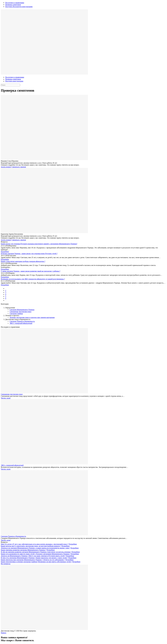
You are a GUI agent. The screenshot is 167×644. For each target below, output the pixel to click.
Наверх (4, 633)
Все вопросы (6, 564)
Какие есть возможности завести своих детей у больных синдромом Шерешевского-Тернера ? (36, 554)
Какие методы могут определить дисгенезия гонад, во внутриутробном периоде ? (31, 546)
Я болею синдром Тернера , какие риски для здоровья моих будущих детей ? (29, 254)
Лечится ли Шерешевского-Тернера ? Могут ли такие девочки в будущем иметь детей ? (33, 556)
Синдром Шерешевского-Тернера (22, 310)
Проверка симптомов (13, 5)
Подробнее (5, 252)
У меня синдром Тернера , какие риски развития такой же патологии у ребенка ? (31, 271)
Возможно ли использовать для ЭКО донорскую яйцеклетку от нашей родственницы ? (33, 279)
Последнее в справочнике (15, 3)
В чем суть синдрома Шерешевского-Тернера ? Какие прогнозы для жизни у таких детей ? (34, 558)
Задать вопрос (6, 167)
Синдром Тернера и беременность (22, 321)
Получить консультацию (14, 81)
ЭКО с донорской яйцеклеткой (21, 323)
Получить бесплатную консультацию (19, 7)
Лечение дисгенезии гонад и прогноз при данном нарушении (32, 317)
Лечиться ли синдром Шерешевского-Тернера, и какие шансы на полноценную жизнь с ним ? (35, 548)
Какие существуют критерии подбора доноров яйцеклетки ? (23, 261)
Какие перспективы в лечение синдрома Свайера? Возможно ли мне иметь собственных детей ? (36, 562)
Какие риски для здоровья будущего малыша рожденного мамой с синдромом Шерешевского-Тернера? (39, 244)
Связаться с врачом (19, 167)
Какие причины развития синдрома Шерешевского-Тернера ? (24, 550)
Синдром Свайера (16, 314)
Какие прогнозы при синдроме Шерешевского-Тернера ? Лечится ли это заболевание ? (33, 560)
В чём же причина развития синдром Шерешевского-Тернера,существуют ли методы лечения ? (36, 552)
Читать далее (6, 398)
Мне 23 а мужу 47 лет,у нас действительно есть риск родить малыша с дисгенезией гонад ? (35, 544)
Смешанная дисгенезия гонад (20, 312)
